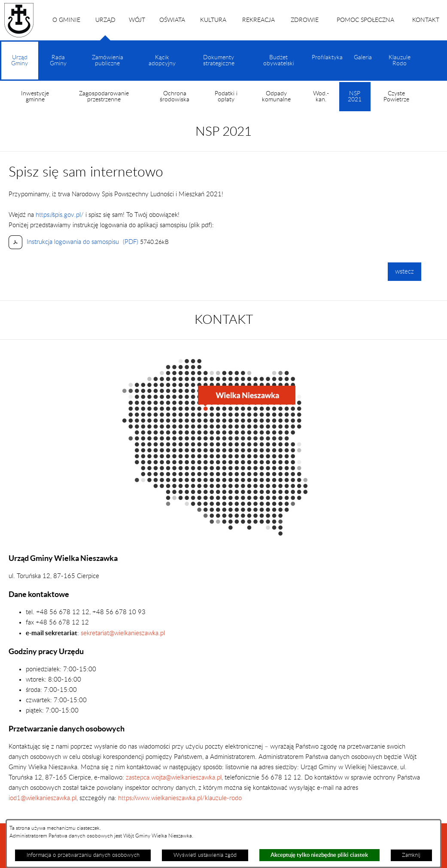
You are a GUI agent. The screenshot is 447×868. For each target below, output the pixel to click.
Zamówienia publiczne (108, 61)
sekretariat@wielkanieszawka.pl (123, 633)
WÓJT (137, 20)
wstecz (404, 272)
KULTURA (213, 20)
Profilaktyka (327, 58)
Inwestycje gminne (35, 97)
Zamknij (411, 855)
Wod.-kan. (321, 97)
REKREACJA (258, 20)
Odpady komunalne (276, 97)
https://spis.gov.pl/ (60, 215)
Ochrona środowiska (175, 97)
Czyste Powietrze (396, 97)
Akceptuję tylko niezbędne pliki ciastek (319, 855)
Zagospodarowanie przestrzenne (104, 97)
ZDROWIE (305, 20)
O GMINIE (66, 20)
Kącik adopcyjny (162, 61)
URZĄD (105, 29)
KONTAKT (426, 20)
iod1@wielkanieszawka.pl (43, 798)
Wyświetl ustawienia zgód (205, 855)
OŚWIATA (172, 20)
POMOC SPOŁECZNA (365, 20)
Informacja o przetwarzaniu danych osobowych (83, 855)
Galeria (363, 58)
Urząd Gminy (20, 67)
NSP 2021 (355, 101)
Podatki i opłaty (226, 97)
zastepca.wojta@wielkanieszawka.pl (174, 778)
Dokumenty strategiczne (219, 61)
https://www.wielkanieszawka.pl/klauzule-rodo (179, 798)
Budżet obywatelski (279, 61)
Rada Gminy (58, 61)
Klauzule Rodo (400, 61)
